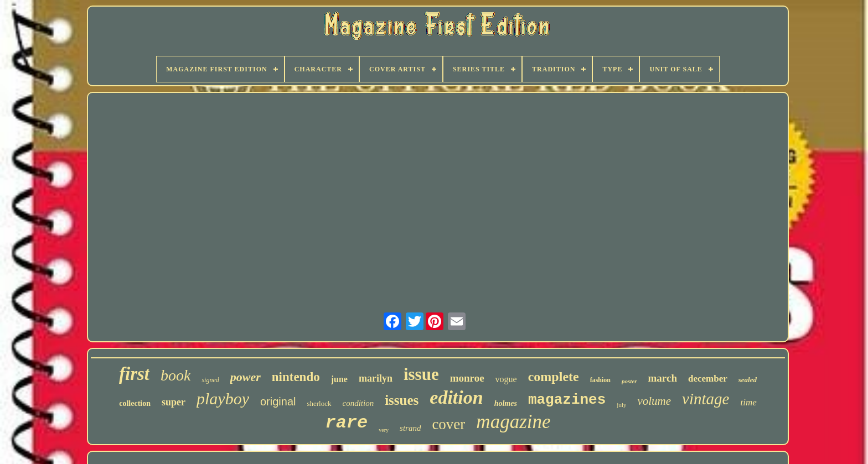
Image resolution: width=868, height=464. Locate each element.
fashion (600, 380)
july (621, 405)
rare (346, 423)
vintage (706, 399)
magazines (567, 400)
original (278, 402)
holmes (506, 403)
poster (629, 381)
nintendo (296, 377)
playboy (223, 398)
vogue (506, 379)
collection (135, 403)
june (339, 379)
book (175, 375)
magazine (513, 422)
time (748, 402)
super (174, 402)
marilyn (376, 378)
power (246, 377)
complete (554, 377)
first (134, 374)
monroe (467, 378)
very (384, 430)
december (708, 379)
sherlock (319, 403)
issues (402, 400)
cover (448, 424)
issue (421, 374)
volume (654, 401)
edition (456, 397)
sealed (748, 380)
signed (210, 380)
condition (358, 403)
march (663, 378)
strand (410, 428)
